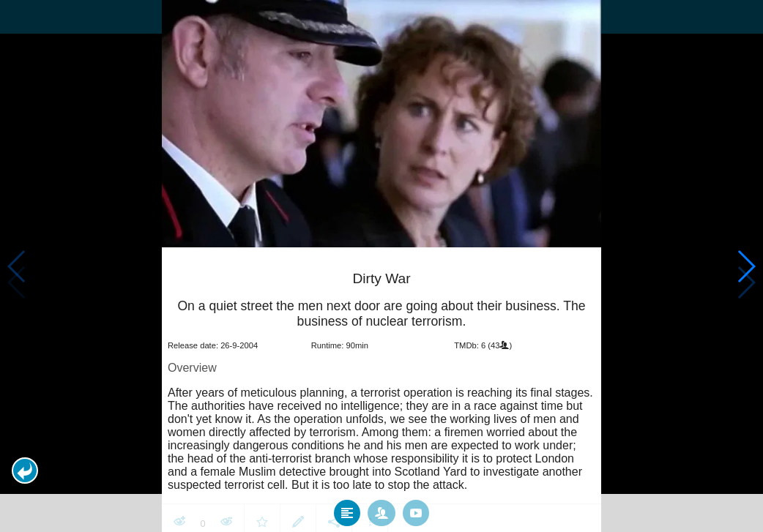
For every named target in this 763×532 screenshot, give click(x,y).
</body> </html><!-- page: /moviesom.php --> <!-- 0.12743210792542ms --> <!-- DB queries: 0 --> (381, 266)
